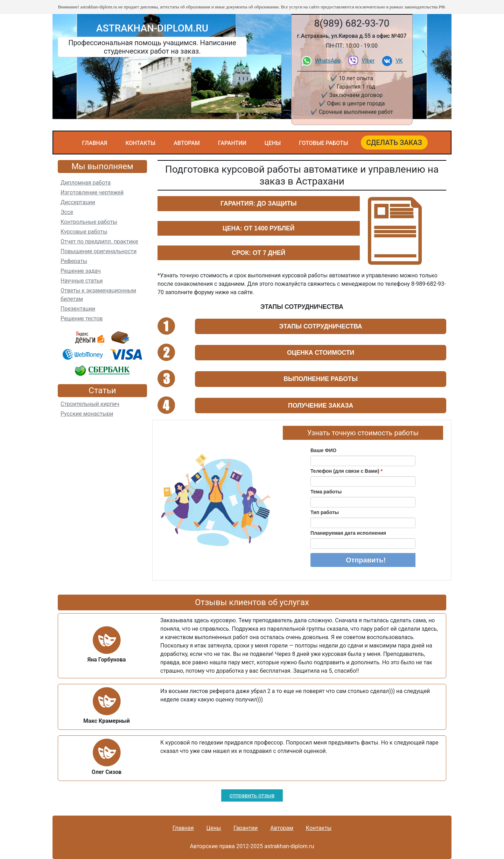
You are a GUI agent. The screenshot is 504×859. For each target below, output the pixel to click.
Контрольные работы (89, 222)
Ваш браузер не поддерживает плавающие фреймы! (363, 507)
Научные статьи (82, 281)
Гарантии (232, 143)
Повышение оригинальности (99, 251)
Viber (368, 61)
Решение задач (81, 271)
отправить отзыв (252, 795)
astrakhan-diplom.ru (152, 28)
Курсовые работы (84, 232)
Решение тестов (82, 318)
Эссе (67, 212)
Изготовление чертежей (92, 192)
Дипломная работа (86, 183)
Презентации (78, 309)
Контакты (140, 143)
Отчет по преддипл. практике (99, 241)
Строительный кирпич (90, 404)
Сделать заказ (394, 143)
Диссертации (78, 202)
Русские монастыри (87, 414)
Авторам (187, 143)
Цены (273, 143)
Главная (94, 143)
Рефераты (74, 261)
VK (399, 61)
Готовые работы (324, 143)
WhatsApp (328, 61)
